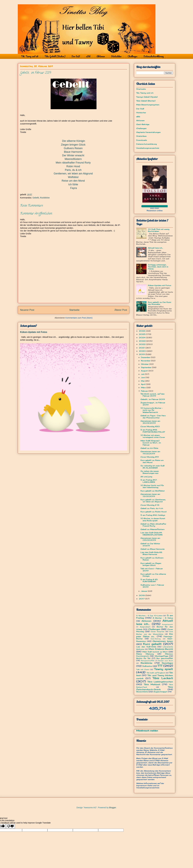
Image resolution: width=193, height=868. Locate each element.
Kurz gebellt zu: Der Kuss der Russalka (160, 303)
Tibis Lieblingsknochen (160, 682)
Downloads (142, 140)
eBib (88, 56)
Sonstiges (167, 663)
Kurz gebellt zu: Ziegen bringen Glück (151, 564)
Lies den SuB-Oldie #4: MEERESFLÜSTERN (151, 534)
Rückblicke (45, 198)
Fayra (74, 188)
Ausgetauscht (167, 624)
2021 (142, 348)
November (146, 361)
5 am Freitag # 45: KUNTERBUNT (149, 580)
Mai (143, 381)
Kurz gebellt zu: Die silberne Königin (153, 575)
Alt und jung (146, 477)
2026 (143, 331)
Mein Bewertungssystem (148, 105)
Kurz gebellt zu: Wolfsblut (153, 491)
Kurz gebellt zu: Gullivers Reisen (152, 559)
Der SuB (76, 56)
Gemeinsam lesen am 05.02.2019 (150, 539)
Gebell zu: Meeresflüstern (152, 529)
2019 (142, 354)
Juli (143, 374)
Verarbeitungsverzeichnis (148, 148)
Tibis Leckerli (163, 678)
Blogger (112, 808)
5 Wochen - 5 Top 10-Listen (149, 616)
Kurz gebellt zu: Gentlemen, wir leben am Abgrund (153, 501)
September (146, 367)
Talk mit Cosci (143, 669)
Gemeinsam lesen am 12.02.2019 (150, 495)
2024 (142, 338)
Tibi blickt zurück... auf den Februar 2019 (152, 395)
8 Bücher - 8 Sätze (163, 618)
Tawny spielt (164, 669)
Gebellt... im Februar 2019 (153, 399)
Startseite (74, 310)
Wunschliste (142, 692)
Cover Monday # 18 (150, 505)
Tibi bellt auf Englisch (156, 673)
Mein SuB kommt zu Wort (155, 652)
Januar (144, 591)
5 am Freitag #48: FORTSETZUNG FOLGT (153, 431)
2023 (142, 341)
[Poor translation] (10, 826)
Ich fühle (73, 184)
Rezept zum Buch (166, 661)
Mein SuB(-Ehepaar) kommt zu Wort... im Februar (151, 443)
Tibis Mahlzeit (152, 684)
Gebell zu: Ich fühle (149, 448)
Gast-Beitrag (156, 639)
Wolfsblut (73, 177)
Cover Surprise (158, 632)
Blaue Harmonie (73, 152)
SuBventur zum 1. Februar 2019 (152, 586)
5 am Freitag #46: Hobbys (153, 515)
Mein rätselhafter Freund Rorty (73, 163)
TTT (160, 666)
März (144, 388)
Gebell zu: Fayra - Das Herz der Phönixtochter (153, 417)
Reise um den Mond (73, 181)
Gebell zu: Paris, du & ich (152, 508)
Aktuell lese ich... (156, 248)
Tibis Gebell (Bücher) (55, 56)
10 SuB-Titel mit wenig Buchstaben (159, 230)
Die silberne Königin (74, 141)
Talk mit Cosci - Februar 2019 (152, 570)
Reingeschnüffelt (148, 661)
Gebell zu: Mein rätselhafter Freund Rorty (153, 525)
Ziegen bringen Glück (73, 145)
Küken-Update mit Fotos (34, 332)
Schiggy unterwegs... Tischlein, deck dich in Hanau (158, 267)
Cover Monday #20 (150, 426)
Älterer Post (121, 310)
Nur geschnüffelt (165, 658)
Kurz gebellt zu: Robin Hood (153, 512)
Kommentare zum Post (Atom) (79, 318)
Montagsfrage (161, 656)
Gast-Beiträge (143, 124)
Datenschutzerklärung (154, 56)
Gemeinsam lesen (163, 641)
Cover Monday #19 (150, 457)
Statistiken (116, 56)
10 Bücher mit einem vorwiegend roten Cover (153, 436)
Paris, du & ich (73, 170)
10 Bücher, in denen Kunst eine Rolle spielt (153, 519)
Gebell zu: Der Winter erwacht (150, 545)
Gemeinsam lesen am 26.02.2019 (150, 422)
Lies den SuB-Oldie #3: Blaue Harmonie (151, 553)
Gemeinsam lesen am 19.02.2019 (150, 452)
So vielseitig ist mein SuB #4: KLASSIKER (152, 467)
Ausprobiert (145, 627)
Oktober (145, 364)
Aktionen (101, 56)
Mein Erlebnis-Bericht (161, 649)
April (143, 384)
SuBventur (147, 666)
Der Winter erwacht (73, 155)
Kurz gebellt (152, 644)
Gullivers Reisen (73, 148)
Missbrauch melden (147, 731)
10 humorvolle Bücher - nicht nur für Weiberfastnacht (152, 410)
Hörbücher (141, 113)
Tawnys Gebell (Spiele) (147, 97)
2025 (143, 334)
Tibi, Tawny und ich (30, 56)
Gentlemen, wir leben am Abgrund (73, 174)
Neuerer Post (27, 310)
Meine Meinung (145, 654)
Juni (143, 377)
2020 (143, 351)
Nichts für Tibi (143, 658)
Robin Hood (73, 166)
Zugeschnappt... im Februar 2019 (153, 404)
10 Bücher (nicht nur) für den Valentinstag (152, 486)
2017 (142, 599)
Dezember (146, 357)
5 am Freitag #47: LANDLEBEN (149, 481)
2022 (143, 344)
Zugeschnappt (160, 692)
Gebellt (36, 198)
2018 (142, 595)
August (145, 371)
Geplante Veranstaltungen (148, 132)
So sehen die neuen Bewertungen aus (150, 472)
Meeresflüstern (73, 159)
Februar (145, 391)
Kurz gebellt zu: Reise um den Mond (152, 461)
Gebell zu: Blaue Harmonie (152, 549)
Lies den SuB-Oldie (146, 647)
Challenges (132, 56)
